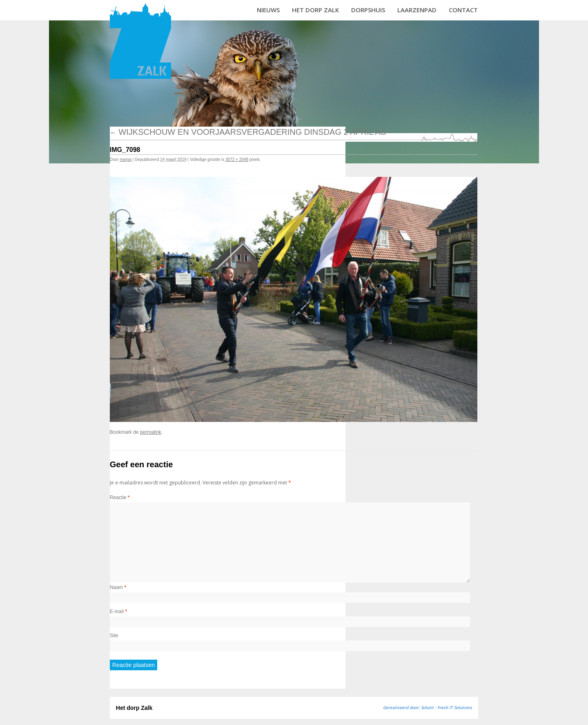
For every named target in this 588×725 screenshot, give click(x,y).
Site (114, 636)
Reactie (120, 497)
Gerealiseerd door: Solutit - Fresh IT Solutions (428, 707)
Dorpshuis (368, 10)
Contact (463, 10)
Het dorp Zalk (315, 10)
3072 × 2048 (237, 159)
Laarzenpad (417, 10)
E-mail (118, 611)
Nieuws (268, 10)
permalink (151, 432)
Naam (118, 587)
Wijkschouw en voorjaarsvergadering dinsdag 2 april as (248, 132)
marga (125, 159)
